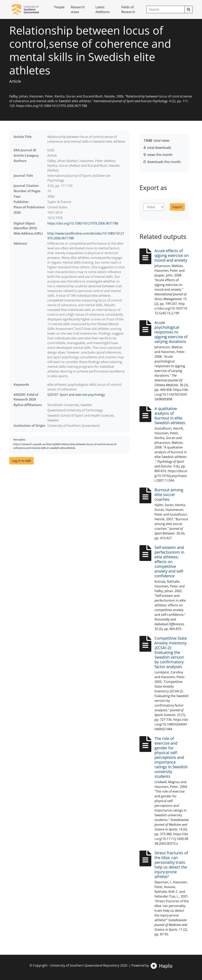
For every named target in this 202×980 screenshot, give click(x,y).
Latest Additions (103, 9)
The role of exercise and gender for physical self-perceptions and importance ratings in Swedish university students (171, 757)
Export (177, 207)
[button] (22, 461)
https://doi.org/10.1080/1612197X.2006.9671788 (83, 223)
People (59, 7)
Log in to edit (22, 461)
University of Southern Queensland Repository (85, 965)
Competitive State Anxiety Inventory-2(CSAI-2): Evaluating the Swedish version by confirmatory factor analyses (171, 652)
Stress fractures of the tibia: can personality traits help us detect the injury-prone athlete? (171, 865)
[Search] (166, 9)
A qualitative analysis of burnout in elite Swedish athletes (170, 416)
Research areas (78, 9)
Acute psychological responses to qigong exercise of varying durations (171, 332)
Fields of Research (128, 9)
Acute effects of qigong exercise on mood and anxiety (172, 255)
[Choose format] (154, 207)
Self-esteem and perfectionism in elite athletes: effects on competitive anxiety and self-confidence (169, 562)
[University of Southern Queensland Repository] (28, 9)
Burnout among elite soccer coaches (169, 495)
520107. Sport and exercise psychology (76, 395)
